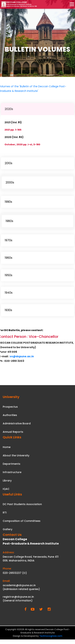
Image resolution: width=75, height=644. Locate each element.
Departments (12, 464)
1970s (9, 240)
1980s (9, 221)
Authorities (10, 415)
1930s (8, 310)
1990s (8, 202)
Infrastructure (12, 472)
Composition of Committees (22, 521)
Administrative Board (17, 423)
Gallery (8, 529)
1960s (9, 258)
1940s (9, 293)
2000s (10, 182)
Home (7, 447)
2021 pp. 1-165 (13, 130)
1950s (9, 275)
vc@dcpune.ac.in (22, 356)
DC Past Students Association (22, 504)
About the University (16, 455)
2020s (9, 109)
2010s (9, 163)
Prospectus (10, 407)
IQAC (6, 489)
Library (7, 481)
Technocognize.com (51, 636)
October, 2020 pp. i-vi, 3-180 (22, 144)
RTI (5, 513)
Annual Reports (13, 432)
